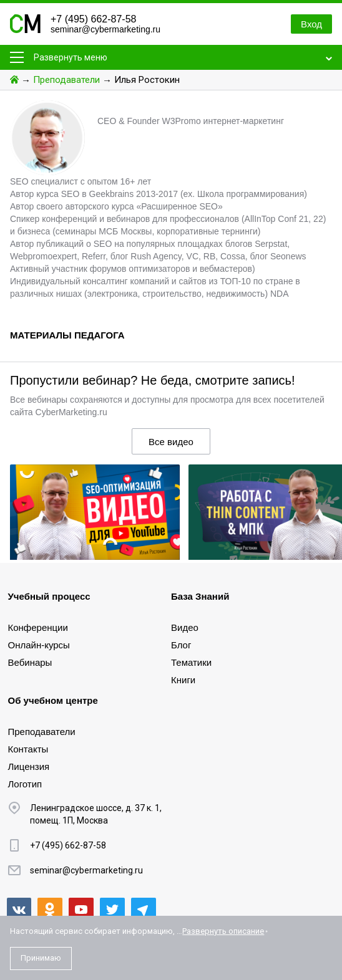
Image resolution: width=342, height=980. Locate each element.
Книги (183, 680)
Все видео (171, 442)
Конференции (38, 627)
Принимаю (41, 958)
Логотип (25, 784)
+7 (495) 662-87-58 (93, 19)
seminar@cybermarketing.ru (105, 29)
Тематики (191, 662)
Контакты (28, 749)
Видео (185, 627)
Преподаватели (66, 80)
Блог (181, 645)
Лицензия (29, 766)
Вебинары (30, 662)
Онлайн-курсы (39, 645)
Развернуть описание (223, 931)
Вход (311, 24)
